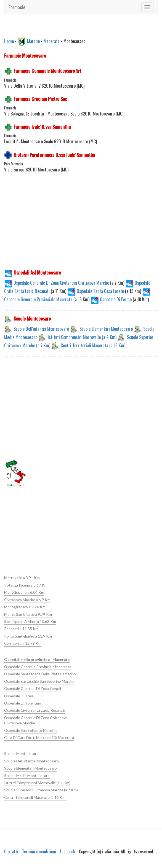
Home (9, 41)
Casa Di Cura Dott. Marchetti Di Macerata (39, 738)
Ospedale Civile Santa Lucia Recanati (35, 710)
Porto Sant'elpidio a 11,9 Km (28, 636)
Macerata (52, 41)
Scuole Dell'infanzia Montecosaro (41, 329)
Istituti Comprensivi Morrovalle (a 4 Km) (82, 337)
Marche (33, 41)
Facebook (67, 851)
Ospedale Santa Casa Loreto (96, 291)
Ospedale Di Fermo (112, 299)
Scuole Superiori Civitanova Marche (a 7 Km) (41, 790)
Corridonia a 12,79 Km (23, 643)
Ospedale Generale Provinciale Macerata (38, 667)
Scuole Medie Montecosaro (27, 776)
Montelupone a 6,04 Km (24, 592)
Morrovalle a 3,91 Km (22, 578)
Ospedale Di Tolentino (23, 703)
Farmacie (17, 7)
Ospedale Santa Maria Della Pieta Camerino (40, 674)
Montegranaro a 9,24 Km (25, 607)
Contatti (11, 851)
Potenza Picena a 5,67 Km (26, 585)
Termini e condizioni (39, 851)
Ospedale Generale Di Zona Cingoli (33, 689)
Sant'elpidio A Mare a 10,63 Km (30, 622)
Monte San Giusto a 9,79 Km (28, 614)
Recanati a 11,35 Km (21, 629)
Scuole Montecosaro (21, 754)
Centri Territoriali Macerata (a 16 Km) (93, 345)
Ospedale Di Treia (19, 696)
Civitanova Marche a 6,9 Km (27, 600)
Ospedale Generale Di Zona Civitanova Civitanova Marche (57, 283)
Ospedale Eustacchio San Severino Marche (39, 681)
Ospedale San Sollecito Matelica (31, 730)
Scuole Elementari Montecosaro (106, 329)
